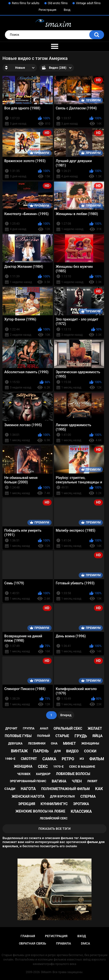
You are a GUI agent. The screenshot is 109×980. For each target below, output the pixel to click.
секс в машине (82, 767)
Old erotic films (58, 3)
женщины (90, 743)
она (54, 743)
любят (92, 781)
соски (90, 751)
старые (62, 736)
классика (81, 811)
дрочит (11, 728)
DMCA (85, 943)
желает (95, 728)
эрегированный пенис (28, 781)
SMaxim (46, 972)
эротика (81, 804)
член (77, 781)
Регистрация (48, 10)
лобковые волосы (73, 774)
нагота (28, 789)
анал (44, 728)
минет (69, 743)
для (58, 751)
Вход (67, 10)
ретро (68, 759)
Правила (64, 943)
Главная (28, 936)
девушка (15, 743)
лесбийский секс (54, 818)
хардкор (43, 774)
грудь (81, 736)
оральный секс (68, 728)
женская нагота (28, 796)
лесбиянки (37, 743)
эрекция (27, 804)
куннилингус (54, 804)
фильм (97, 759)
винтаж (19, 751)
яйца (98, 736)
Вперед (66, 715)
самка (49, 759)
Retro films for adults (26, 3)
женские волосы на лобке (40, 811)
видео (72, 751)
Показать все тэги (54, 829)
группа (29, 728)
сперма (88, 796)
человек (24, 774)
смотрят (29, 759)
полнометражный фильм (65, 789)
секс (43, 767)
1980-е (10, 759)
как (99, 789)
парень (41, 751)
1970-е (58, 767)
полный (43, 736)
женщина (23, 766)
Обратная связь (33, 943)
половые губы (18, 736)
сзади (10, 789)
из (82, 759)
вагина (59, 781)
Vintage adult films (88, 3)
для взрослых (63, 796)
